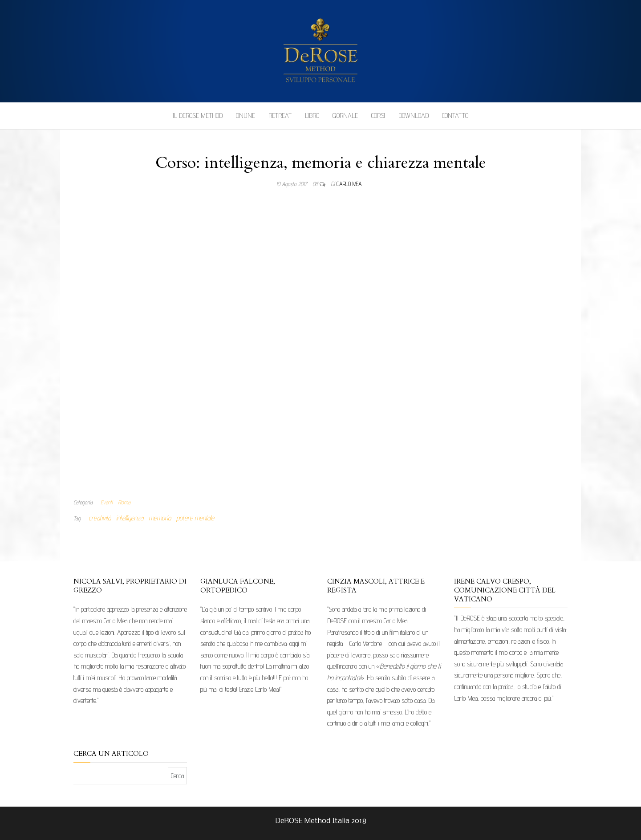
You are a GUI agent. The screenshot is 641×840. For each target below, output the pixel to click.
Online (245, 116)
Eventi (107, 502)
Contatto (455, 116)
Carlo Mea (349, 184)
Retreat (280, 116)
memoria (160, 518)
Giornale (345, 116)
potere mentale (195, 518)
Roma (124, 502)
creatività (100, 518)
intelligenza (130, 518)
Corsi (378, 116)
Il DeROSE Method (198, 116)
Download (414, 116)
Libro (312, 116)
